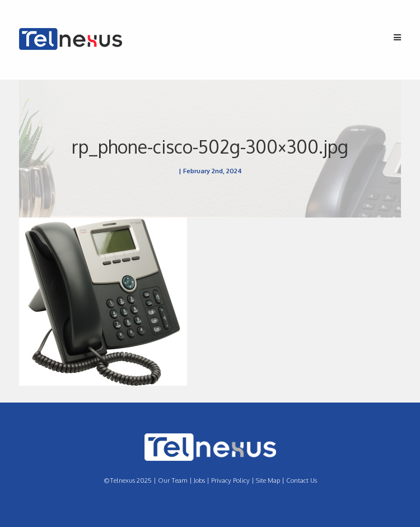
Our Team (173, 480)
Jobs (199, 480)
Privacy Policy (230, 480)
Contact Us (302, 480)
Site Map (268, 480)
